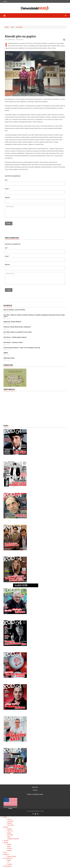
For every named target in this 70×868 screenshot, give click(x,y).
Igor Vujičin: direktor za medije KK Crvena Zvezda (18, 332)
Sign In (5, 1)
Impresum (35, 787)
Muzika (9, 829)
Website (7, 198)
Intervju (6, 843)
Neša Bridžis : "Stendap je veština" (13, 342)
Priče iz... (10, 819)
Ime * (7, 180)
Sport (9, 847)
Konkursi (6, 854)
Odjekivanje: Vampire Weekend (12, 322)
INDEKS (6, 353)
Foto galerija (7, 866)
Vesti (12, 27)
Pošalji (9, 223)
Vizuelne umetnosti (13, 839)
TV (8, 862)
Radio (9, 860)
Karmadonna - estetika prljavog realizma (15, 337)
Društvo (6, 841)
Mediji (9, 845)
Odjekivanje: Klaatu (9, 358)
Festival (10, 864)
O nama (35, 790)
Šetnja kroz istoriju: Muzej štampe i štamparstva (17, 327)
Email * (7, 189)
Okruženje (10, 821)
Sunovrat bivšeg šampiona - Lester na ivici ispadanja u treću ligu (22, 348)
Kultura (6, 827)
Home (7, 27)
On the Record (8, 858)
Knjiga (9, 833)
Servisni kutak (12, 856)
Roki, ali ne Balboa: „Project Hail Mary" (14, 310)
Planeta (10, 823)
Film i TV (10, 831)
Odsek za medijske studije (35, 794)
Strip (9, 837)
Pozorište (10, 835)
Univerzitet (19, 27)
